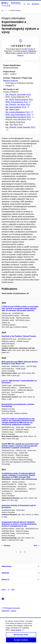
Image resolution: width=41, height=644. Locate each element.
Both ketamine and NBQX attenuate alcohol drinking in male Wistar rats (20, 363)
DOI (18, 375)
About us (5, 580)
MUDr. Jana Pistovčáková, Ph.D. (20, 115)
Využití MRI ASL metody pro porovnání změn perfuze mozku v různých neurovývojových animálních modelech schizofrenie (20, 446)
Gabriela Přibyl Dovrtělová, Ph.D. (20, 117)
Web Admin (6, 611)
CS (29, 4)
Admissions (7, 566)
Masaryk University (11, 81)
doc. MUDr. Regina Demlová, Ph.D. (19, 99)
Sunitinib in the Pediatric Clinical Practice (19, 336)
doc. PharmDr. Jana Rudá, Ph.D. (18, 94)
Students (5, 573)
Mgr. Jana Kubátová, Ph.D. (17, 107)
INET (13, 589)
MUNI (4, 589)
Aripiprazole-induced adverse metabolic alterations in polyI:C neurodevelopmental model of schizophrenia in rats (19, 524)
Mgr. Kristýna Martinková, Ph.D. (19, 112)
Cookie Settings (17, 632)
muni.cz (20, 55)
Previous (6, 546)
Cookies (13, 611)
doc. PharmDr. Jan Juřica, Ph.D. (18, 104)
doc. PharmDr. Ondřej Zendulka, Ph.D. (20, 128)
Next (37, 546)
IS (8, 589)
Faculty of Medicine (29, 51)
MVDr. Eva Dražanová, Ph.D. (18, 102)
